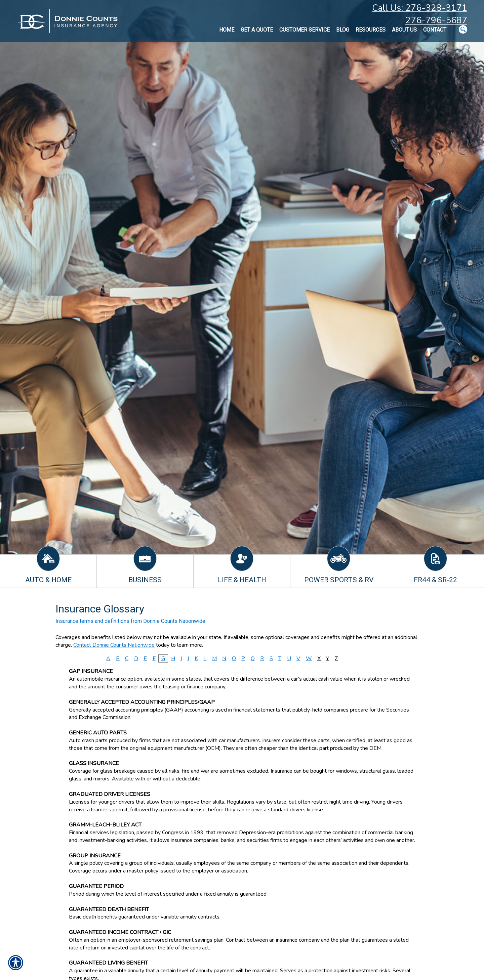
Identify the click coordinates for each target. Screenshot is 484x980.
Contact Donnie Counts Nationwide (114, 645)
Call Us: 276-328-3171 (420, 8)
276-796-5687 (436, 20)
